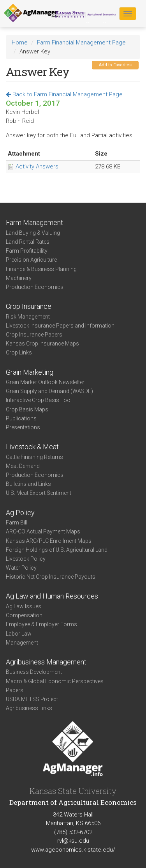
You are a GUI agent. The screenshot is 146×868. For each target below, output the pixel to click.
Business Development (34, 672)
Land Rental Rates (28, 242)
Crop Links (19, 353)
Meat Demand (23, 466)
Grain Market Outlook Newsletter (45, 382)
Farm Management (34, 222)
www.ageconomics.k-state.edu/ (73, 850)
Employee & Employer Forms (41, 624)
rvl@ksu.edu (73, 841)
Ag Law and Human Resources (52, 596)
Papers (15, 690)
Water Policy (21, 568)
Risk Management (28, 317)
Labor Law (19, 634)
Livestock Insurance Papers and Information (60, 326)
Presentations (23, 427)
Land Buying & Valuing (33, 233)
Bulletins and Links (28, 484)
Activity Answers (37, 167)
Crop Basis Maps (27, 409)
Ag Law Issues (24, 606)
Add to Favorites (115, 65)
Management (22, 643)
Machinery (19, 278)
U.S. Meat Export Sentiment (39, 493)
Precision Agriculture (31, 260)
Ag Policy (20, 513)
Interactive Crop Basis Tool (39, 400)
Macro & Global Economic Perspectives (55, 681)
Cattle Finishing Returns (34, 457)
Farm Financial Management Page (81, 43)
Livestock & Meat (32, 447)
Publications (21, 418)
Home (20, 43)
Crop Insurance (29, 306)
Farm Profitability (27, 251)
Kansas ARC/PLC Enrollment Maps (49, 541)
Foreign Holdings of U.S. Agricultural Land (57, 550)
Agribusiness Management (46, 662)
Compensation (24, 615)
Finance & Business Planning (41, 269)
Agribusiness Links (29, 708)
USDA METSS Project (32, 699)
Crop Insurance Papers (34, 335)
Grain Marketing (30, 372)
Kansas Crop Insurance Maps (42, 344)
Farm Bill (17, 523)
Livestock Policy (26, 559)
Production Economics (35, 287)
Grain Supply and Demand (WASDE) (49, 391)
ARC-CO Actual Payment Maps (43, 531)
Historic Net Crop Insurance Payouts (51, 577)
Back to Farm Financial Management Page (64, 94)
